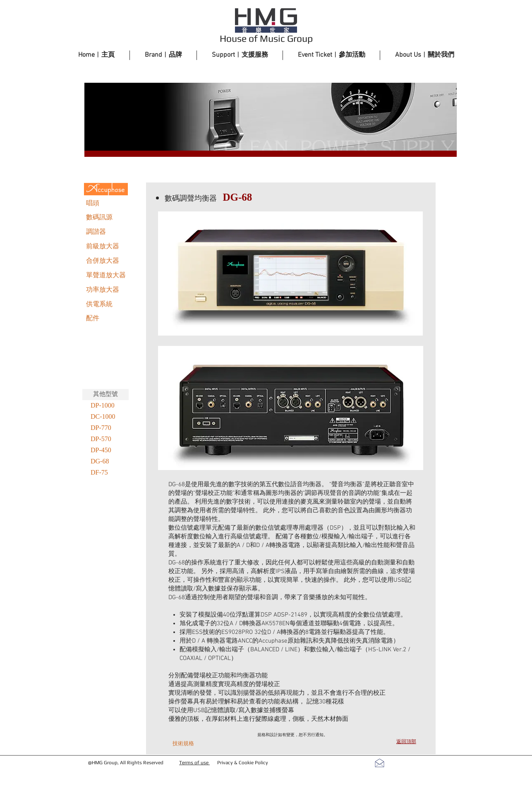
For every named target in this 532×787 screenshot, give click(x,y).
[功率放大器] (106, 290)
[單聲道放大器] (106, 276)
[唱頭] (106, 204)
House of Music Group (266, 38)
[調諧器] (106, 232)
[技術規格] (183, 744)
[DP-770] (105, 428)
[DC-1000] (105, 417)
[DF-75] (105, 473)
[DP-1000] (105, 406)
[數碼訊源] (106, 218)
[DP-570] (105, 439)
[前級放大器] (106, 247)
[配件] (106, 319)
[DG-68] (105, 462)
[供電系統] (106, 305)
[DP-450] (105, 450)
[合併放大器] (106, 261)
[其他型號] (105, 395)
